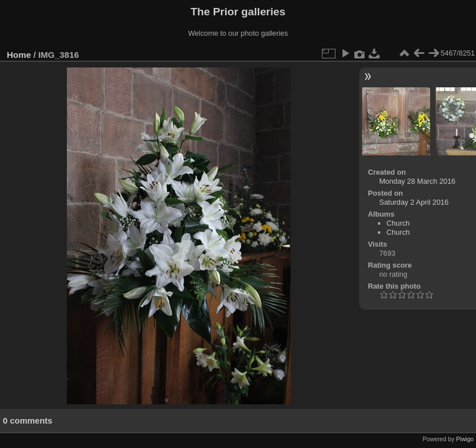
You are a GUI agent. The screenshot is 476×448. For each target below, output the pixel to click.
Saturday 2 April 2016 (414, 202)
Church (398, 223)
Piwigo (465, 439)
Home (19, 55)
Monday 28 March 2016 (417, 181)
